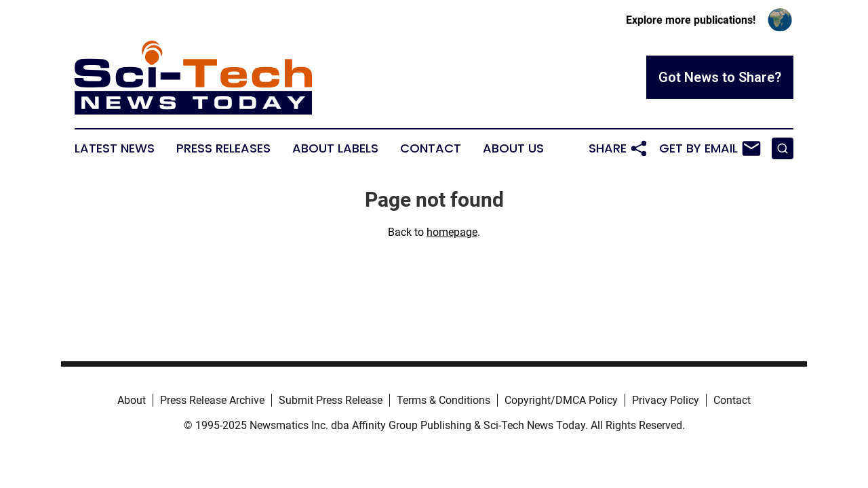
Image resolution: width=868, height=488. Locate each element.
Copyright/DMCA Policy (561, 400)
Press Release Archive (212, 400)
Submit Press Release (331, 400)
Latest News (115, 148)
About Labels (335, 148)
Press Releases (223, 148)
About (132, 400)
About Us (513, 148)
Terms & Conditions (443, 400)
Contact (431, 148)
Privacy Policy (666, 400)
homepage (452, 232)
